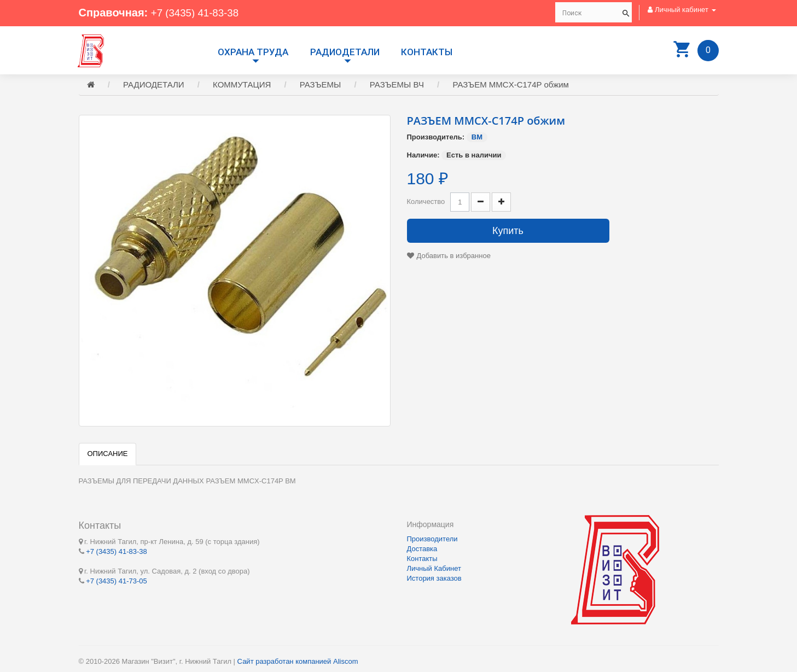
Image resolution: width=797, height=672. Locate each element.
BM (477, 139)
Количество (426, 203)
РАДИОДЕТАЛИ (345, 52)
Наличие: (423, 157)
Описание (108, 455)
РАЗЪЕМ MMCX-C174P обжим (511, 86)
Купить (508, 232)
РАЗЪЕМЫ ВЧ (397, 86)
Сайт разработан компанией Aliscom (298, 661)
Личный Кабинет (434, 568)
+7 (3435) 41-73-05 (117, 580)
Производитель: (436, 139)
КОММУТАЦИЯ (242, 86)
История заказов (434, 578)
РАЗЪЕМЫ (321, 86)
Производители (432, 539)
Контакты (427, 52)
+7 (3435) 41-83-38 (198, 13)
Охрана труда (253, 52)
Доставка (422, 549)
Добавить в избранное (454, 257)
